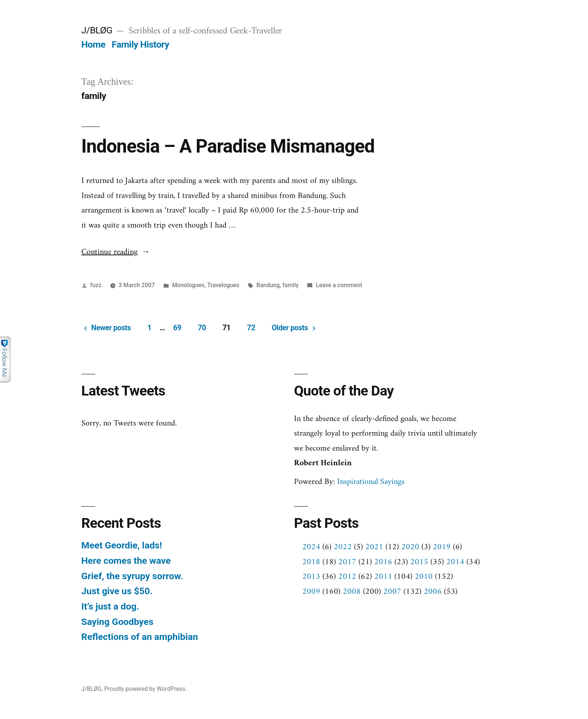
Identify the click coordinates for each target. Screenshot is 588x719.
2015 (419, 562)
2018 (311, 562)
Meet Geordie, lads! (122, 545)
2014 (455, 562)
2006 (433, 592)
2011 (383, 577)
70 (202, 328)
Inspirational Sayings (371, 482)
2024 (311, 547)
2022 (343, 547)
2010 (424, 577)
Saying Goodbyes (117, 622)
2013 (311, 577)
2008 (352, 592)
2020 (410, 547)
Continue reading (116, 252)
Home (93, 44)
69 (177, 328)
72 (251, 328)
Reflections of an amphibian (140, 637)
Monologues (188, 285)
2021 (374, 547)
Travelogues (223, 285)
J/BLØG (97, 30)
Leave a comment (339, 285)
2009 (311, 592)
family (290, 285)
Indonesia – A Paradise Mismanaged (228, 146)
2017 (347, 562)
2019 (442, 547)
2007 (392, 592)
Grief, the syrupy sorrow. (132, 576)
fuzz (96, 285)
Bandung (268, 285)
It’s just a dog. (110, 606)
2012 (347, 577)
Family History (140, 44)
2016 (383, 562)
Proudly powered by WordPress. (145, 689)
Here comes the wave (126, 561)
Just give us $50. (117, 591)
